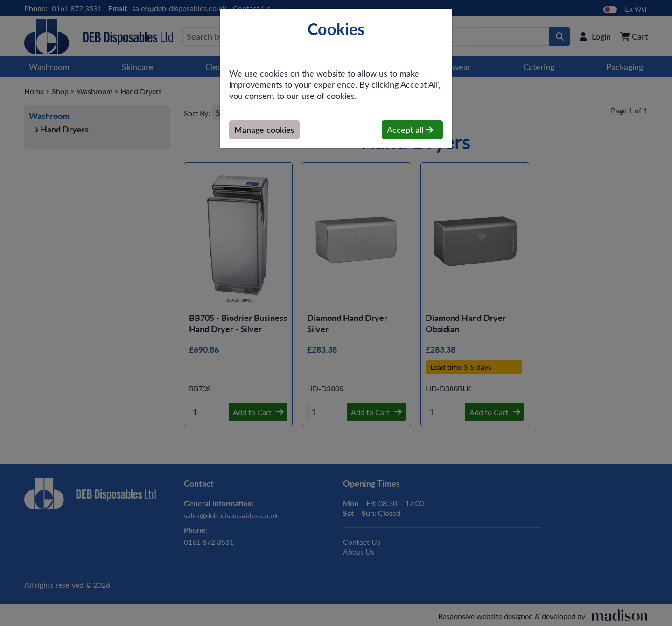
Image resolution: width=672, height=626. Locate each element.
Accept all (410, 130)
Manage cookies (264, 130)
